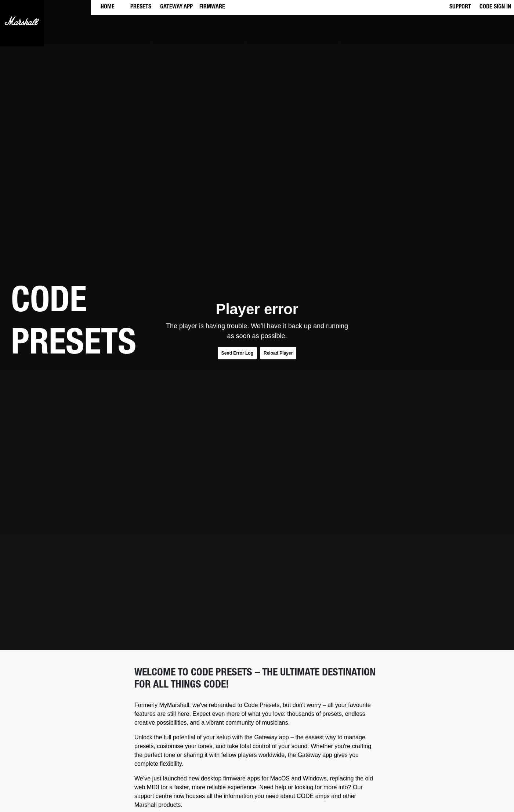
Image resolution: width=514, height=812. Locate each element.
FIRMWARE (212, 7)
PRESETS (141, 7)
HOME (108, 7)
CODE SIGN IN (495, 7)
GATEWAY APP (176, 7)
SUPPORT (460, 7)
